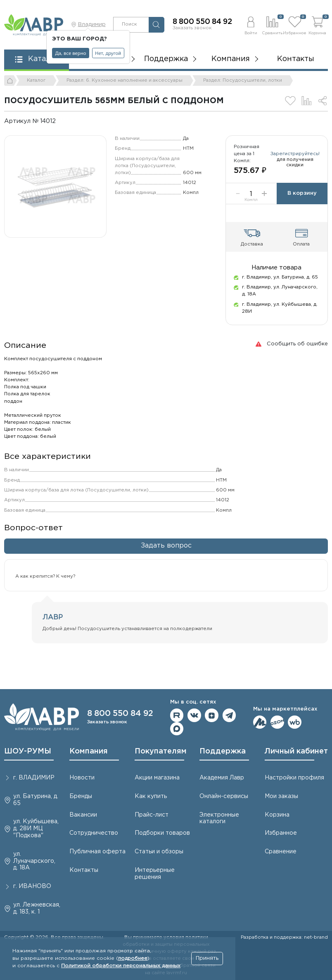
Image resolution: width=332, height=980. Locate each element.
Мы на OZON (277, 722)
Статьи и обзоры (159, 852)
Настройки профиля (294, 778)
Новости (82, 778)
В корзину (302, 193)
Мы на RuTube (177, 715)
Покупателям (161, 751)
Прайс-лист (152, 815)
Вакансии (83, 815)
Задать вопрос (166, 546)
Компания (89, 751)
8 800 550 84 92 (202, 22)
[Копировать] (62, 121)
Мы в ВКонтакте (194, 715)
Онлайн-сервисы (224, 796)
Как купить (151, 796)
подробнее (133, 958)
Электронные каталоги (219, 818)
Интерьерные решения (155, 874)
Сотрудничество (94, 833)
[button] (251, 25)
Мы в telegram (229, 715)
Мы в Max (177, 729)
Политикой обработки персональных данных (121, 966)
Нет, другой (108, 53)
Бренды (81, 796)
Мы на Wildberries (295, 722)
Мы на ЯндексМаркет (260, 722)
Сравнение (281, 852)
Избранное (281, 833)
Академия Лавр (222, 778)
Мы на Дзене (212, 715)
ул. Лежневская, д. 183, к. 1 (37, 908)
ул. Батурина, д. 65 (36, 800)
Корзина (277, 815)
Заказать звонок (192, 28)
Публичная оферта (97, 852)
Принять (207, 958)
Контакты (296, 59)
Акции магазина (157, 778)
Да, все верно (71, 53)
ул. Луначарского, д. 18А (34, 861)
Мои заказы (281, 796)
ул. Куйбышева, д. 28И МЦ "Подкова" (36, 829)
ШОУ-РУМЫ (28, 751)
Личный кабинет (296, 751)
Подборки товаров (162, 833)
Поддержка (223, 751)
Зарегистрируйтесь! (295, 154)
